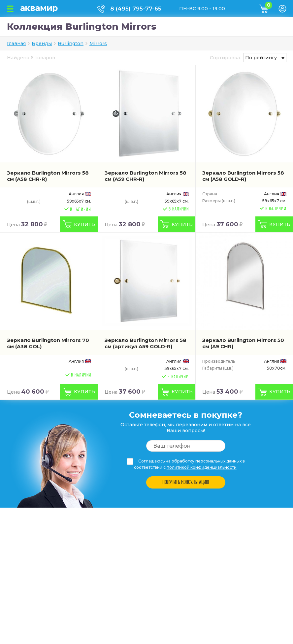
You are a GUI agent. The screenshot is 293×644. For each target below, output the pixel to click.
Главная (16, 43)
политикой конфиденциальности (202, 467)
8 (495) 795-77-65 (136, 9)
